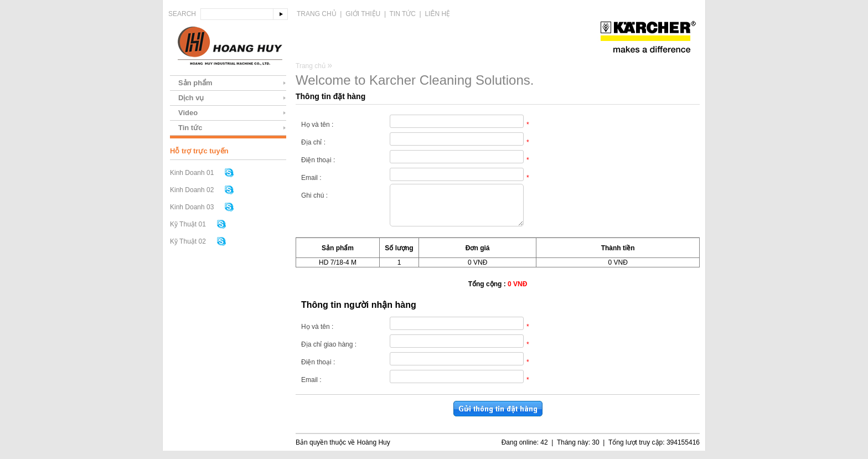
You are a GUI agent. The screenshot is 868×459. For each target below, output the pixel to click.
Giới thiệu (363, 14)
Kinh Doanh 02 (192, 190)
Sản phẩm (195, 83)
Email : (311, 178)
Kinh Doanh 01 (192, 173)
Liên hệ (437, 14)
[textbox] (237, 14)
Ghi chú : (314, 195)
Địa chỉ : (313, 142)
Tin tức (403, 14)
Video (188, 113)
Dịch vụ (191, 98)
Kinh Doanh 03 (192, 207)
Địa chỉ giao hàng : (329, 353)
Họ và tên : (317, 125)
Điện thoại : (318, 160)
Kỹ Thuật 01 (188, 224)
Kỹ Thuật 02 (188, 241)
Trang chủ (317, 14)
